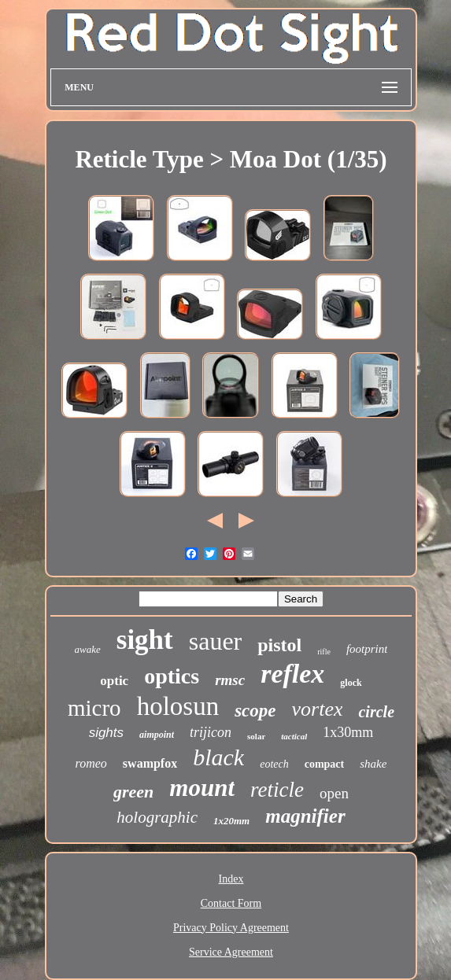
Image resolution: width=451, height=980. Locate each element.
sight (145, 640)
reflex (292, 674)
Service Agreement (231, 952)
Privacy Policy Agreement (231, 928)
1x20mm (231, 821)
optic (114, 681)
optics (172, 676)
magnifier (305, 816)
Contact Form (231, 903)
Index (231, 879)
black (218, 757)
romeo (91, 763)
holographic (157, 817)
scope (255, 711)
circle (376, 712)
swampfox (150, 763)
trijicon (211, 732)
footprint (367, 649)
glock (351, 683)
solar (256, 736)
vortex (318, 709)
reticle (277, 790)
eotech (274, 764)
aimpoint (157, 735)
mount (202, 788)
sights (106, 733)
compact (325, 764)
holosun (178, 706)
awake (88, 649)
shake (373, 764)
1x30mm (348, 732)
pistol (279, 645)
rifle (324, 652)
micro (94, 708)
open (334, 793)
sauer (216, 641)
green (133, 792)
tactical (294, 736)
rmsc (230, 680)
